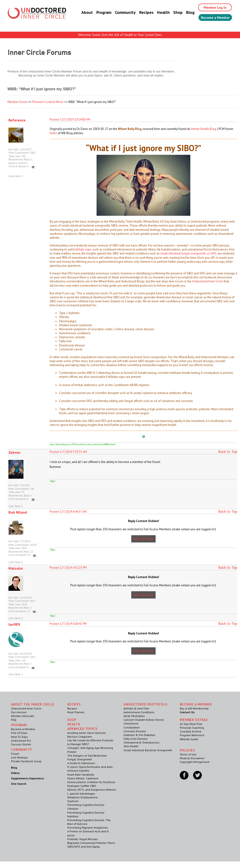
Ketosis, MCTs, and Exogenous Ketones (92, 790)
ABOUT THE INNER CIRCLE (33, 704)
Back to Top (228, 451)
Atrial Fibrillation (134, 716)
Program (99, 13)
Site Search (19, 784)
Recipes (141, 13)
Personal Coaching (192, 728)
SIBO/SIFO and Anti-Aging (83, 847)
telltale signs (83, 249)
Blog (185, 13)
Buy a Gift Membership (194, 708)
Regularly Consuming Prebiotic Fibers (91, 843)
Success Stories (21, 744)
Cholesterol (131, 723)
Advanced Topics (82, 729)
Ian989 (14, 624)
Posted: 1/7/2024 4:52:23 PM (68, 568)
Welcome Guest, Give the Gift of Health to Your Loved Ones (120, 35)
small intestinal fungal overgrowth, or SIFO (188, 253)
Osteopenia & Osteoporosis (141, 742)
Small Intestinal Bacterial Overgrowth (148, 750)
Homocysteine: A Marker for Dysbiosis (91, 782)
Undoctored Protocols (146, 704)
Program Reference (192, 735)
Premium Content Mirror (48, 102)
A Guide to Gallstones (81, 763)
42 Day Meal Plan (191, 724)
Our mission (19, 712)
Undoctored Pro (21, 741)
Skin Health (131, 746)
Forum (15, 754)
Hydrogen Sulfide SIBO (82, 786)
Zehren (14, 452)
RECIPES (74, 704)
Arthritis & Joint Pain (136, 708)
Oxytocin (73, 801)
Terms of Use (188, 754)
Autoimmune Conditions (139, 712)
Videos (15, 773)
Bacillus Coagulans (80, 737)
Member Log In (212, 8)
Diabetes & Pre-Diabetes (139, 735)
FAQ (14, 720)
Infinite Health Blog (203, 129)
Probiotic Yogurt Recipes (83, 839)
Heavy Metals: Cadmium (83, 778)
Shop (173, 13)
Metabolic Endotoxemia (82, 797)
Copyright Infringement (195, 762)
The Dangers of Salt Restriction (87, 756)
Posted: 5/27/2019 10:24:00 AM (70, 119)
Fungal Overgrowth (80, 759)
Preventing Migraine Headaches (88, 828)
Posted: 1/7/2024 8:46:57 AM (68, 512)
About (82, 13)
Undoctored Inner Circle (208, 281)
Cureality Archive (191, 731)
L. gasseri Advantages (81, 794)
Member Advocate (23, 716)
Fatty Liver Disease (136, 739)
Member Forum (17, 102)
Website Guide (189, 739)
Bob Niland (18, 512)
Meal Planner (76, 712)
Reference (17, 120)
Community (120, 13)
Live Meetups (19, 757)
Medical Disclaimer (192, 758)
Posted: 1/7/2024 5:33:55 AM (68, 452)
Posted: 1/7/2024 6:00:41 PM (68, 624)
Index (53, 133)
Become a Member (213, 18)
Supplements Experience (27, 778)
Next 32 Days (19, 737)
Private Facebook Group (26, 761)
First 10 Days (19, 733)
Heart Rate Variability (81, 775)
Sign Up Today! (143, 539)
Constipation (132, 727)
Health (158, 13)
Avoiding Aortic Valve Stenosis (86, 733)
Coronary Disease (135, 731)
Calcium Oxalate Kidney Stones (144, 720)
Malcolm (16, 568)
